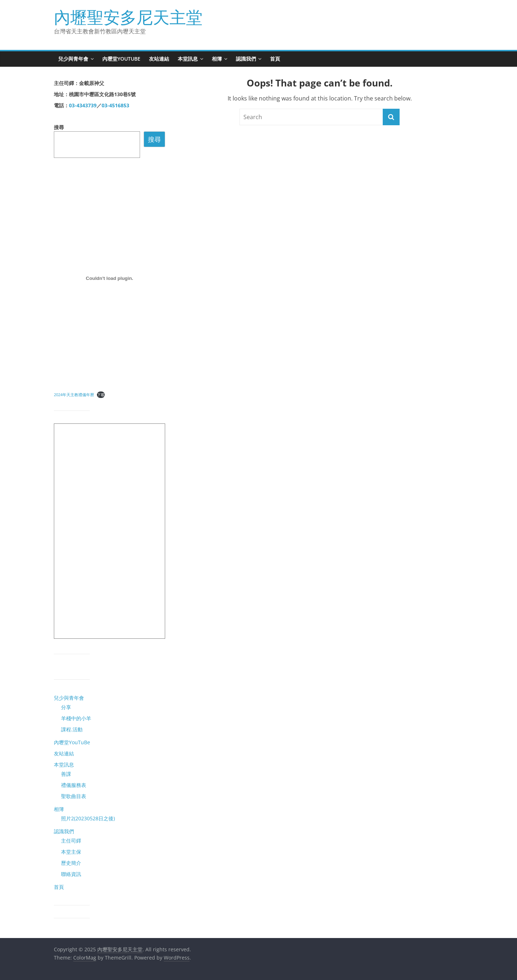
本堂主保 (71, 852)
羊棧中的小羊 (76, 718)
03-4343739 (83, 105)
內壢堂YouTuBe (121, 59)
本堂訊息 (188, 59)
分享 (66, 707)
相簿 (217, 59)
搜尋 (59, 127)
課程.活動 (72, 729)
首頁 (275, 59)
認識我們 (246, 59)
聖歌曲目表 (74, 796)
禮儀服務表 (74, 785)
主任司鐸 (71, 841)
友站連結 (159, 59)
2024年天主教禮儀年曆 (74, 395)
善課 (66, 774)
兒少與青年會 (73, 59)
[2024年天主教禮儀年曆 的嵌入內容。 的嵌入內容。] (110, 278)
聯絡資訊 (71, 874)
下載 (101, 395)
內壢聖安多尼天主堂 (128, 17)
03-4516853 (115, 105)
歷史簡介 (71, 863)
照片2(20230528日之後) (88, 818)
